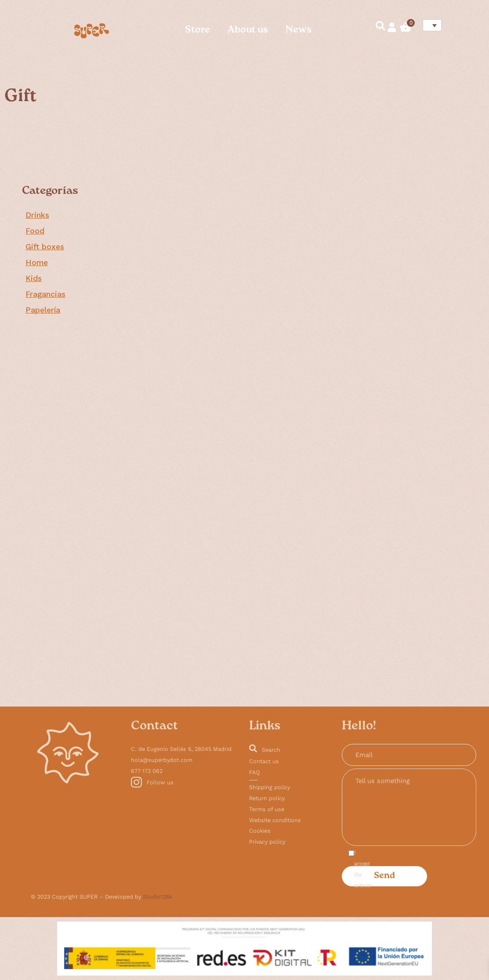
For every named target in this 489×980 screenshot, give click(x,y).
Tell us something (409, 807)
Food (35, 231)
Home (37, 262)
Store (197, 31)
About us (248, 31)
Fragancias (45, 294)
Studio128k (158, 897)
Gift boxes (45, 247)
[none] (431, 25)
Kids (34, 278)
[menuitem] (432, 25)
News (299, 31)
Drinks (37, 215)
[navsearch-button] (377, 27)
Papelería (43, 310)
